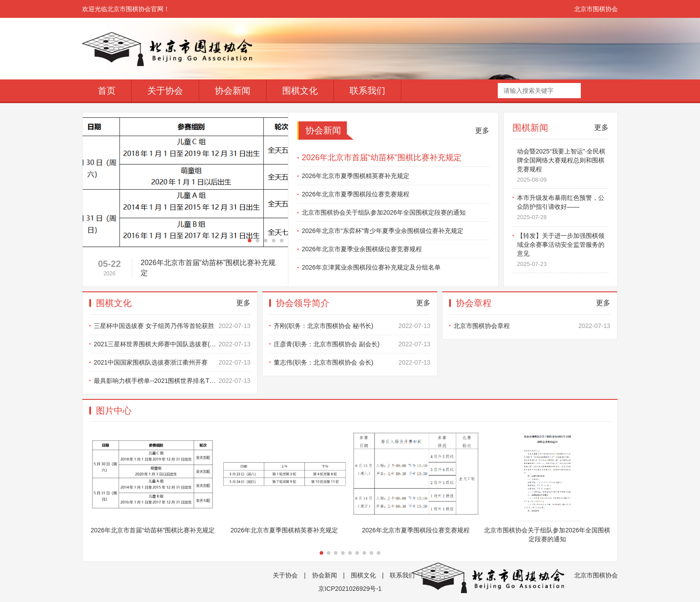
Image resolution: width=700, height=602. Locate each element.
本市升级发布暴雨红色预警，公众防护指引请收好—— (563, 211)
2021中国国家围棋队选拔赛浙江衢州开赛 (172, 362)
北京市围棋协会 (596, 9)
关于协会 (165, 91)
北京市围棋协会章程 (532, 326)
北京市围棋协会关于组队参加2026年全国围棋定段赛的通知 (384, 212)
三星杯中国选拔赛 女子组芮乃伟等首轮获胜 (172, 326)
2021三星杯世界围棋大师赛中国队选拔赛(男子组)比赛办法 (172, 344)
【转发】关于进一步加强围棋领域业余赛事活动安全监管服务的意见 (563, 253)
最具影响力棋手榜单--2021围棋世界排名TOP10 (172, 381)
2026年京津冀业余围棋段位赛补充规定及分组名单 (371, 267)
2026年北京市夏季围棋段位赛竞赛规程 (356, 194)
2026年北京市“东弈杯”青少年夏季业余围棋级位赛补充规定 (383, 231)
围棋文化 (300, 91)
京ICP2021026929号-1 (350, 589)
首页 (107, 91)
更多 (482, 131)
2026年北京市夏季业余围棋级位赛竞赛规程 (362, 249)
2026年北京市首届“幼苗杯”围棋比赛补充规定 (382, 158)
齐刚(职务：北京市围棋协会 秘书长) (352, 326)
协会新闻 (233, 91)
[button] (250, 241)
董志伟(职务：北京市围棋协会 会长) (352, 362)
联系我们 (367, 91)
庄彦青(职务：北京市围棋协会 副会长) (352, 344)
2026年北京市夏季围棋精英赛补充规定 (356, 176)
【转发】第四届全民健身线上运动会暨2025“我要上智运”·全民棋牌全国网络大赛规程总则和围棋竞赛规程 (563, 164)
